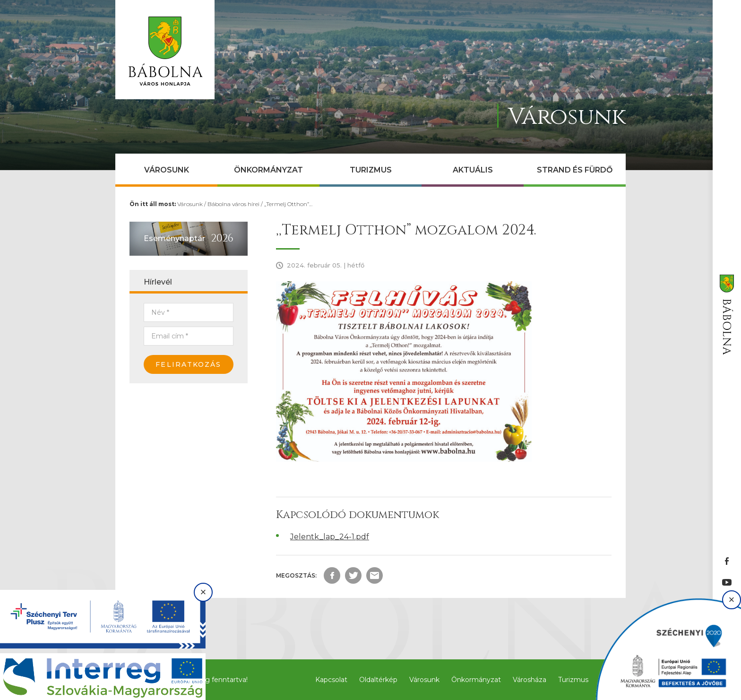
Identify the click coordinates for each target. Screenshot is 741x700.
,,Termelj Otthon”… (288, 204)
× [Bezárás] (203, 592)
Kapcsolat (331, 680)
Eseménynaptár (174, 238)
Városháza (530, 680)
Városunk (167, 170)
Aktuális (473, 170)
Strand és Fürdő (575, 170)
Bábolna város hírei (233, 204)
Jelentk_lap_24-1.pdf (330, 537)
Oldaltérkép (378, 680)
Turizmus (371, 170)
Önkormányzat (268, 170)
